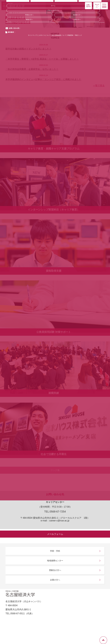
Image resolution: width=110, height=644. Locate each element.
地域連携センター (55, 561)
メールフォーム (55, 534)
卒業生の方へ (29, 15)
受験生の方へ (55, 570)
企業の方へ (77, 19)
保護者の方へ (77, 15)
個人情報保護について (59, 35)
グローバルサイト (53, 10)
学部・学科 (55, 551)
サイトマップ (32, 35)
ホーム (53, 6)
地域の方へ (29, 19)
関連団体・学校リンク (75, 35)
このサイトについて (44, 35)
